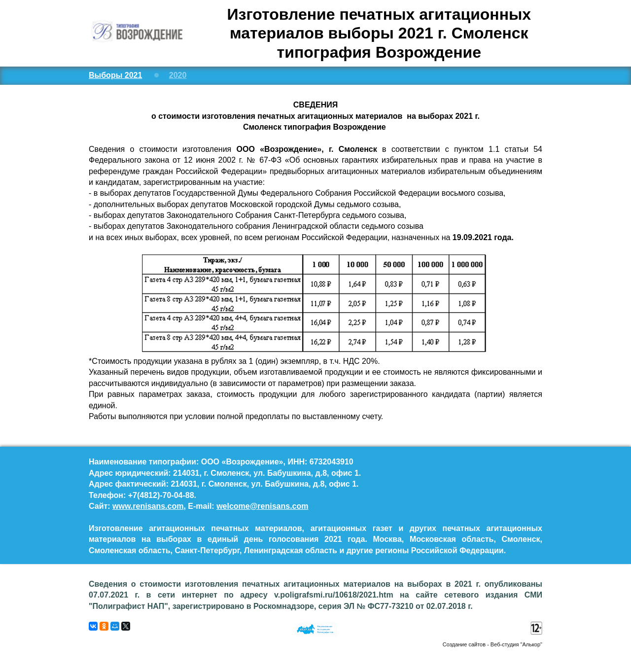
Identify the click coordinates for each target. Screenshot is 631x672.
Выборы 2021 (115, 75)
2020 (178, 75)
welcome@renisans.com (262, 506)
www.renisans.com (148, 506)
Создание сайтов (464, 644)
